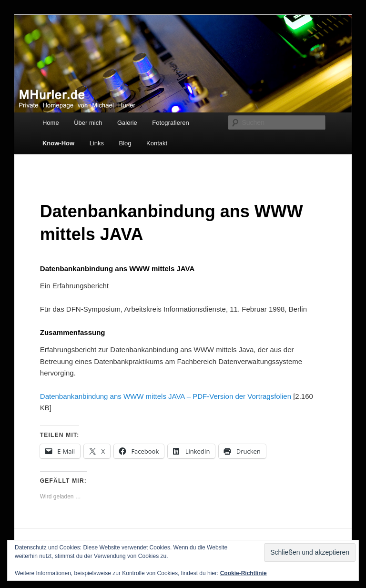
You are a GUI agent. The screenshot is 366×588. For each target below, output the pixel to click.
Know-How (58, 143)
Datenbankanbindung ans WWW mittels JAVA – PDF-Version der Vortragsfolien (166, 396)
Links (97, 143)
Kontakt (157, 143)
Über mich (88, 123)
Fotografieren (170, 123)
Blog (125, 143)
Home (51, 123)
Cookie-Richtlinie (244, 573)
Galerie (127, 123)
